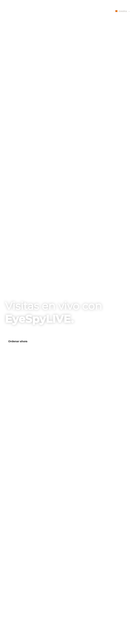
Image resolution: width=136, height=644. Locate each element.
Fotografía (51, 11)
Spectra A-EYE (35, 11)
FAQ (89, 11)
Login (108, 11)
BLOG (98, 11)
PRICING (80, 11)
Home (22, 11)
